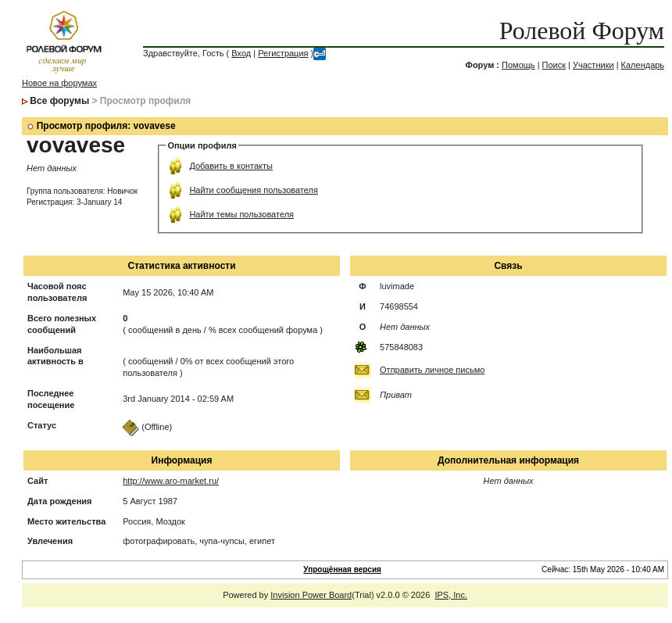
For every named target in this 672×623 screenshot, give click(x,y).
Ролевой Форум (582, 30)
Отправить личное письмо (432, 370)
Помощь (518, 65)
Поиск (554, 65)
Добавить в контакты (231, 166)
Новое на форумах (59, 83)
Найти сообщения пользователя (254, 190)
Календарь (643, 65)
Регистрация (283, 53)
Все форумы (59, 101)
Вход (241, 53)
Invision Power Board (311, 595)
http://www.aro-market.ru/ (171, 481)
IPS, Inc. (451, 595)
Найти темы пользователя (241, 214)
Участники (593, 65)
